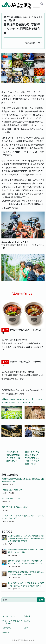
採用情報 (27, 621)
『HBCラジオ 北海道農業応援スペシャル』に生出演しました (12, 456)
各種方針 (27, 616)
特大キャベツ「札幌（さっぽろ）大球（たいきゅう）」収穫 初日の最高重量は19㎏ (33, 458)
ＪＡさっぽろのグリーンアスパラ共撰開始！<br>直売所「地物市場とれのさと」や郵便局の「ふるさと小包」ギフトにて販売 (26, 538)
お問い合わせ (7, 628)
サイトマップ (6, 633)
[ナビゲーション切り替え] (36, 5)
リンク (26, 628)
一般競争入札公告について (12, 490)
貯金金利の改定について (11, 499)
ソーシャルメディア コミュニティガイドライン (12, 622)
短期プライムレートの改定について (15, 507)
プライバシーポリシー (9, 616)
